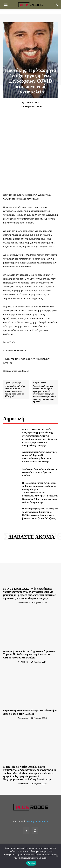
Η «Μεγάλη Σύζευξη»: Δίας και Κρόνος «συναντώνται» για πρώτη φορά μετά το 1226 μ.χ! (15, 391)
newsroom (33, 102)
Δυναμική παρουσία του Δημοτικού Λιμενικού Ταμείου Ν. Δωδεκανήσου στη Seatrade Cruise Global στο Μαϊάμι (40, 457)
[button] (6, 4)
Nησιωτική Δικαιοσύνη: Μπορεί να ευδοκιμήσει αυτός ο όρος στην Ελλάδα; (40, 472)
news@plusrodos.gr (38, 822)
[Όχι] (57, 856)
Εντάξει (31, 863)
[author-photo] (10, 602)
